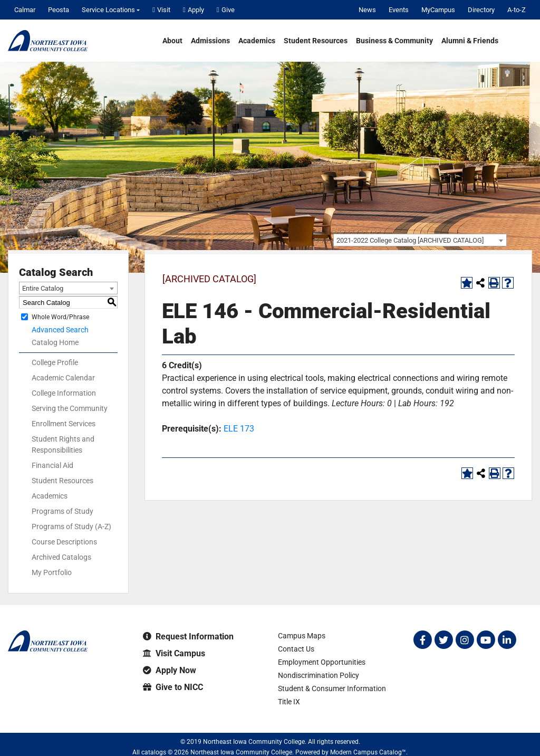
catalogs (154, 752)
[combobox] (420, 240)
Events (399, 10)
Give (226, 10)
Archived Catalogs (61, 557)
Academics (257, 41)
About (172, 41)
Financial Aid (52, 465)
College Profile (55, 362)
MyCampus (438, 10)
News (367, 10)
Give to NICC (173, 687)
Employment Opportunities (322, 662)
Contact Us (296, 649)
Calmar (25, 10)
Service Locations (108, 10)
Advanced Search (60, 330)
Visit (161, 10)
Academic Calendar (63, 378)
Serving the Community (70, 408)
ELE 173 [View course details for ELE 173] (239, 429)
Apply (194, 10)
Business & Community (394, 41)
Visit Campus (174, 653)
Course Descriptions (64, 542)
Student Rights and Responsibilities (63, 444)
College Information (64, 393)
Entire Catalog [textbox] (43, 288)
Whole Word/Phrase (60, 317)
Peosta (59, 10)
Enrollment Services (64, 424)
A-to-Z (517, 10)
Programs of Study (62, 511)
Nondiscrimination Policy (319, 675)
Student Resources (316, 41)
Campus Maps (302, 636)
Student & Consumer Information (332, 688)
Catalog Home (55, 342)
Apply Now (170, 670)
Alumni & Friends (470, 41)
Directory (481, 10)
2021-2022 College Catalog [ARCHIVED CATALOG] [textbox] (410, 240)
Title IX (289, 702)
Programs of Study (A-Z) (71, 527)
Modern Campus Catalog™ (368, 752)
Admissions (210, 41)
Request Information (188, 637)
